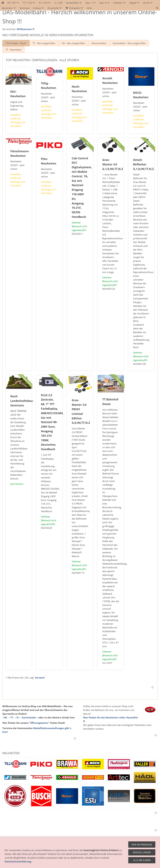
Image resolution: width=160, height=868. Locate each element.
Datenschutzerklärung (18, 861)
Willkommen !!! (26, 29)
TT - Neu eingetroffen (44, 43)
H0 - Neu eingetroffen (73, 43)
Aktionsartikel (99, 43)
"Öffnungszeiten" (39, 723)
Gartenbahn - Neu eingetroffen (129, 43)
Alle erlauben (142, 860)
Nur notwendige (142, 845)
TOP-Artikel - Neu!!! (16, 43)
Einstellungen (142, 852)
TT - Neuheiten (13, 50)
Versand (40, 678)
